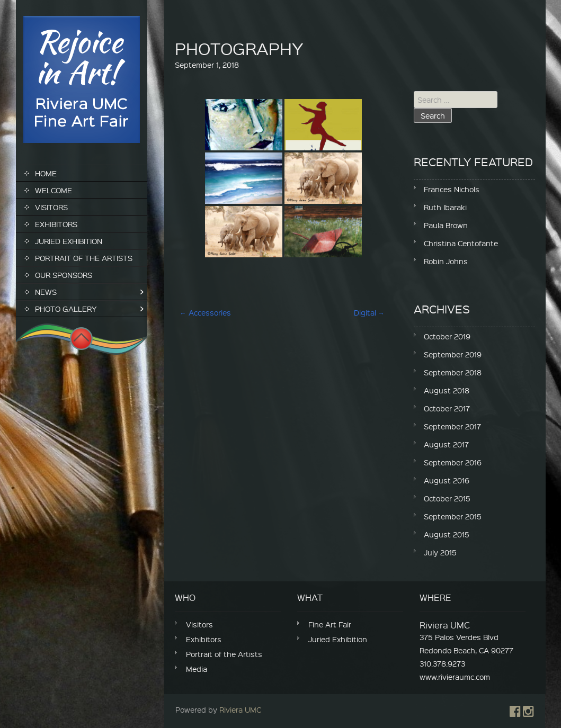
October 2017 (447, 408)
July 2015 (440, 552)
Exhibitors (56, 224)
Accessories (206, 312)
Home (46, 173)
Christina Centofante (461, 243)
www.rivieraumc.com (455, 677)
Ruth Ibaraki (445, 207)
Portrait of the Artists (84, 258)
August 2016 (447, 480)
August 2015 (447, 534)
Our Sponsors (64, 275)
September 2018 (453, 372)
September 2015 (453, 516)
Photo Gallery (66, 309)
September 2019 (453, 354)
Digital (369, 312)
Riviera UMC (240, 709)
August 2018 (447, 390)
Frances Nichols (452, 189)
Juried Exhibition (69, 241)
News (46, 292)
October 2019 (447, 336)
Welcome (54, 190)
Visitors (51, 207)
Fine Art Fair (330, 624)
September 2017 (452, 426)
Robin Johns (446, 261)
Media (197, 669)
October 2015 (447, 498)
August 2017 (446, 444)
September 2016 (453, 462)
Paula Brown (446, 225)
